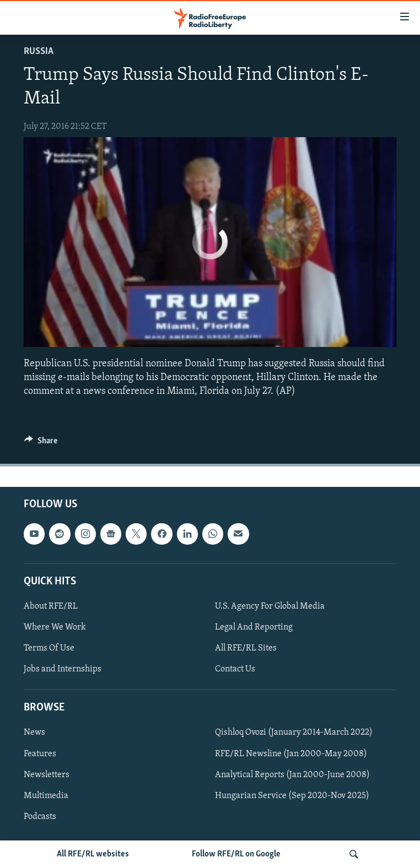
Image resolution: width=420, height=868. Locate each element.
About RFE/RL (51, 606)
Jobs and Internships (63, 669)
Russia (39, 51)
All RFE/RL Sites (246, 648)
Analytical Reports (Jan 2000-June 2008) (292, 775)
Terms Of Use (49, 648)
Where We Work (55, 627)
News (34, 733)
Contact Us (235, 669)
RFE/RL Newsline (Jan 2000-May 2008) (291, 754)
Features (40, 754)
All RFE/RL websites (93, 854)
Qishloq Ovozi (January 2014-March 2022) (294, 733)
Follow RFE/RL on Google (236, 854)
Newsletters (47, 775)
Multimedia (46, 796)
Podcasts (40, 817)
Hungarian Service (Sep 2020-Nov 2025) (292, 796)
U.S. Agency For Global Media (270, 606)
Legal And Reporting (254, 627)
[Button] (41, 443)
